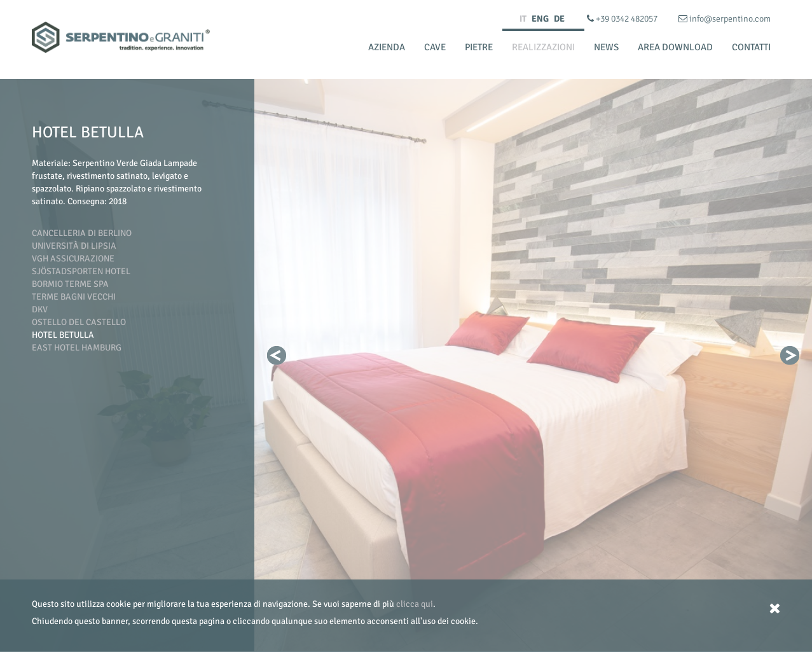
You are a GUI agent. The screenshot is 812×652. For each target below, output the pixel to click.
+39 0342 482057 (623, 19)
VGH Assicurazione (73, 259)
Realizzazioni (543, 47)
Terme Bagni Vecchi (74, 297)
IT (523, 19)
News (606, 47)
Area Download (675, 47)
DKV (40, 309)
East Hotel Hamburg (77, 348)
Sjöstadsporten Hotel (81, 271)
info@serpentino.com (725, 19)
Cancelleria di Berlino (82, 233)
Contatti (751, 47)
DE (559, 19)
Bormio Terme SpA (70, 284)
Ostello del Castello (79, 322)
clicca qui (415, 604)
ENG (540, 19)
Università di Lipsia (74, 246)
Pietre (479, 47)
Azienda (387, 47)
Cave (435, 47)
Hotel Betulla (63, 335)
